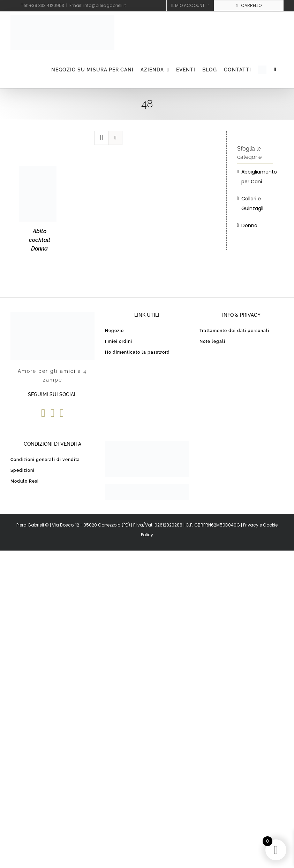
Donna (249, 225)
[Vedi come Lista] (115, 138)
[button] (275, 70)
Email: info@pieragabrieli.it (98, 5)
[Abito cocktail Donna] (38, 171)
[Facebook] (43, 413)
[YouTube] (53, 413)
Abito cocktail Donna (40, 240)
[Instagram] (62, 413)
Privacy (251, 525)
